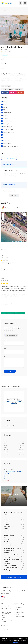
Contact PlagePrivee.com (20, 615)
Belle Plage (6, 522)
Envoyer (10, 371)
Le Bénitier (6, 553)
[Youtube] (7, 630)
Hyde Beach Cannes (9, 535)
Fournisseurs (19, 607)
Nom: (5, 340)
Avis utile (6, 269)
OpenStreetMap (19, 242)
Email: (5, 348)
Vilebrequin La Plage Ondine (11, 568)
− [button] (3, 216)
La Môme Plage (8, 544)
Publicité (18, 610)
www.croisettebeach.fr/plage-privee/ (12, 89)
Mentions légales (20, 612)
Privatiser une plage (8, 606)
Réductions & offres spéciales (8, 617)
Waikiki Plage (7, 570)
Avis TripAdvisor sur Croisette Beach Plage (13, 313)
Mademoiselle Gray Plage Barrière (12, 555)
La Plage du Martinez (9, 550)
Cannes (4, 49)
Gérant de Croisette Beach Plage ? (11, 387)
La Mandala (6, 542)
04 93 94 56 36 (6, 86)
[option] (14, 30)
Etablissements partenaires (7, 609)
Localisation (5, 64)
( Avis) (10, 52)
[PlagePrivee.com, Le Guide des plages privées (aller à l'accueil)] (7, 3)
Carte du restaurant (9, 158)
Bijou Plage (6, 524)
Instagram (13, 92)
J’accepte (16, 643)
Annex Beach (7, 520)
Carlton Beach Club (8, 526)
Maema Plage (7, 557)
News (4, 604)
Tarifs (3, 59)
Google (21, 92)
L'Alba (5, 537)
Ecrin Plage (6, 531)
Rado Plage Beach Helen (10, 566)
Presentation (5, 55)
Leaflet (13, 242)
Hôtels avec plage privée (7, 621)
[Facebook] (4, 630)
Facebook (5, 92)
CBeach (6, 529)
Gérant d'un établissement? (19, 604)
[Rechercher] (20, 3)
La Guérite (6, 540)
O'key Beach (7, 563)
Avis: (5, 356)
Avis (2, 68)
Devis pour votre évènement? (7, 613)
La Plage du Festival (9, 548)
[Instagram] (2, 630)
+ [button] (3, 214)
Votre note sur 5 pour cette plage (13, 328)
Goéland (6, 533)
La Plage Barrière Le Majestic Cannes (13, 546)
